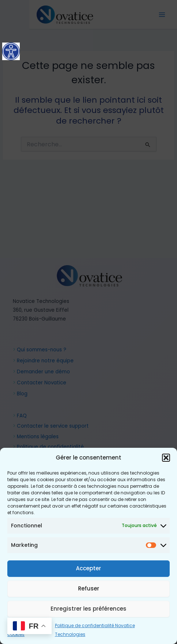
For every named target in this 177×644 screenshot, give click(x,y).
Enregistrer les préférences (88, 609)
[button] (166, 458)
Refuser (89, 588)
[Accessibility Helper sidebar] (11, 51)
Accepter (88, 568)
